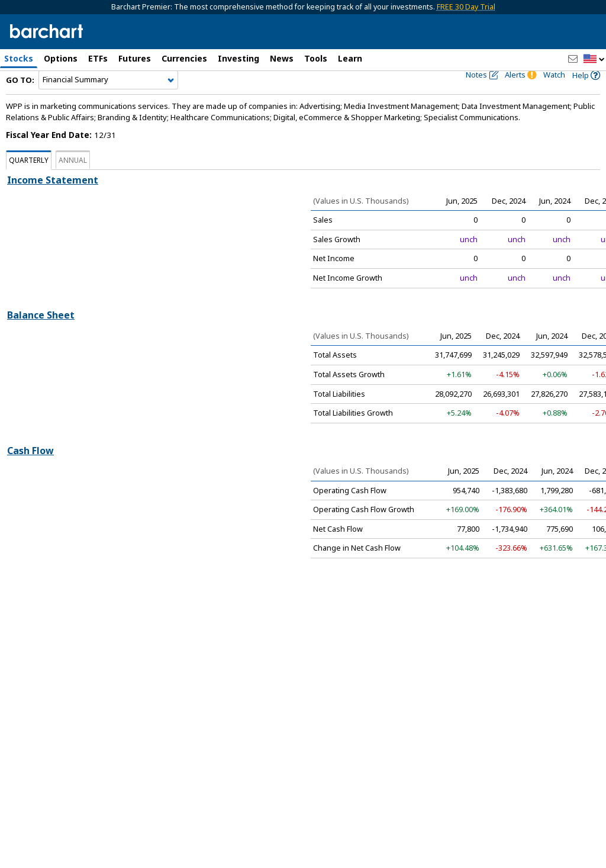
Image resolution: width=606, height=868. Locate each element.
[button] (594, 60)
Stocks (19, 58)
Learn (350, 58)
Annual (73, 182)
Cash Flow (30, 472)
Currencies (184, 58)
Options (61, 58)
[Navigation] (108, 102)
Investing (238, 58)
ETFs (98, 58)
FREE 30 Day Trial (466, 7)
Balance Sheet (41, 337)
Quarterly (29, 182)
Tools (316, 58)
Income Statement (53, 202)
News (282, 58)
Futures (135, 58)
